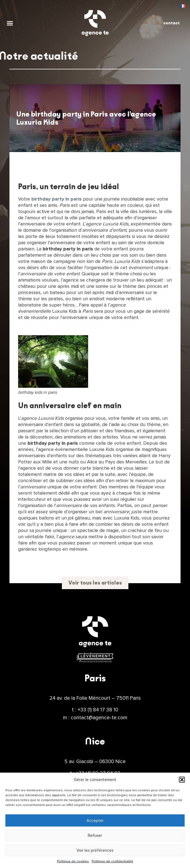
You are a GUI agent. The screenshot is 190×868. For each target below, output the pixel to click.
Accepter (95, 821)
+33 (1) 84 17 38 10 (98, 710)
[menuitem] (183, 6)
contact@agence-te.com (99, 718)
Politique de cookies (73, 861)
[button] (182, 780)
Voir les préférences (95, 850)
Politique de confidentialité (112, 861)
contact (171, 23)
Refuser (95, 835)
